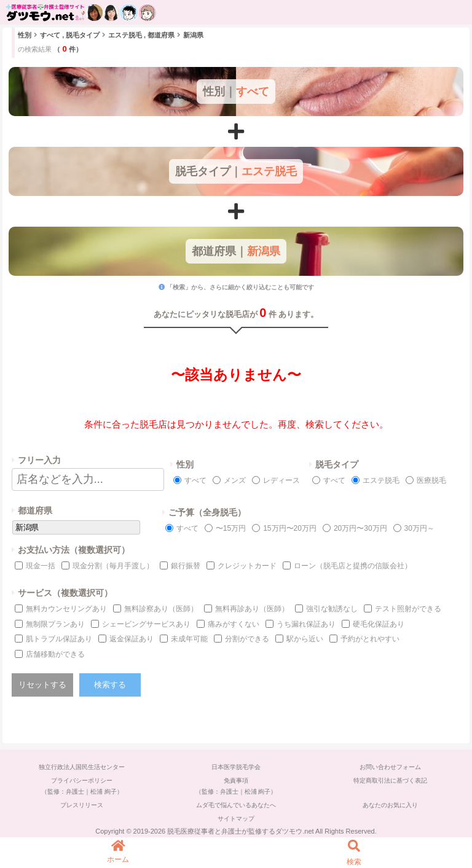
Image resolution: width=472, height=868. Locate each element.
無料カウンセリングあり (66, 609)
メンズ (235, 480)
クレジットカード (247, 566)
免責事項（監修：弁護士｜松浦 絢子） (236, 786)
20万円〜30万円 (360, 528)
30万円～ (419, 528)
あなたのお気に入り (390, 805)
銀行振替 (186, 566)
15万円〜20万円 (290, 528)
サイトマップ (236, 819)
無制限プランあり (55, 624)
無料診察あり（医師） (161, 609)
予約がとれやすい (370, 639)
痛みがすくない (234, 624)
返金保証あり (132, 639)
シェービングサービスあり (146, 624)
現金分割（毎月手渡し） (113, 566)
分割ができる (247, 639)
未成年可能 (189, 639)
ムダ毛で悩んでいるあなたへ (236, 805)
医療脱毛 (431, 480)
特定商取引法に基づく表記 (390, 780)
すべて (195, 480)
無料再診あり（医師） (252, 609)
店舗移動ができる (55, 654)
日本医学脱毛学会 (236, 767)
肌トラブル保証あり (59, 639)
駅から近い (305, 639)
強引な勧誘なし (332, 609)
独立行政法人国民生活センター (82, 767)
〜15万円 (231, 528)
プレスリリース (82, 805)
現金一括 (41, 566)
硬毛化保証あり (379, 624)
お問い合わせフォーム (390, 767)
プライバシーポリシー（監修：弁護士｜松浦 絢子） (82, 786)
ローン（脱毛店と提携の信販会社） (353, 566)
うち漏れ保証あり (306, 624)
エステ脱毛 (381, 480)
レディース (281, 480)
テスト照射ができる (408, 609)
